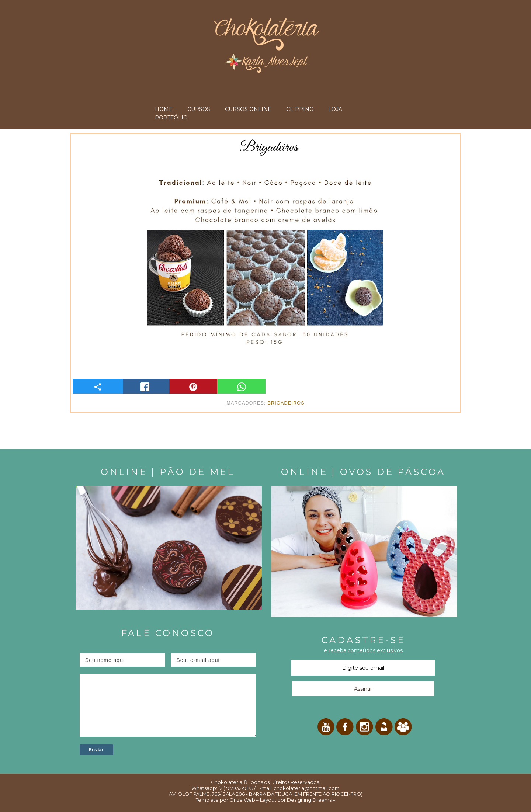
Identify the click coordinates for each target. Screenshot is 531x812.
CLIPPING (300, 109)
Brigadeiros (286, 403)
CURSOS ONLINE (248, 109)
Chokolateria (227, 782)
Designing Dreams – (310, 800)
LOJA (335, 109)
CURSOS (199, 109)
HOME (164, 109)
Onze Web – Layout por (258, 800)
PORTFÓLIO (171, 118)
